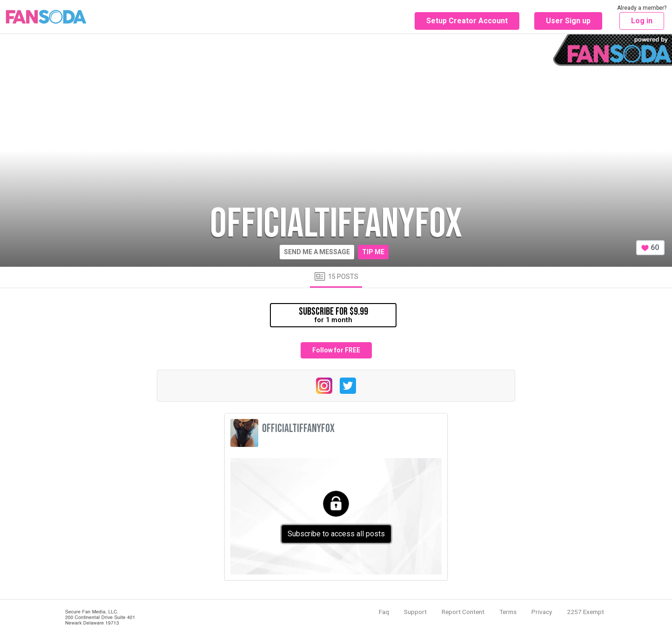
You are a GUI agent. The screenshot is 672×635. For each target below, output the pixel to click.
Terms (508, 612)
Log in (642, 21)
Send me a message (317, 252)
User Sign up (568, 21)
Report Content (463, 612)
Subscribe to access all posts (336, 534)
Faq (384, 612)
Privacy (542, 612)
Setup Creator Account (467, 21)
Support (415, 612)
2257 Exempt (585, 612)
